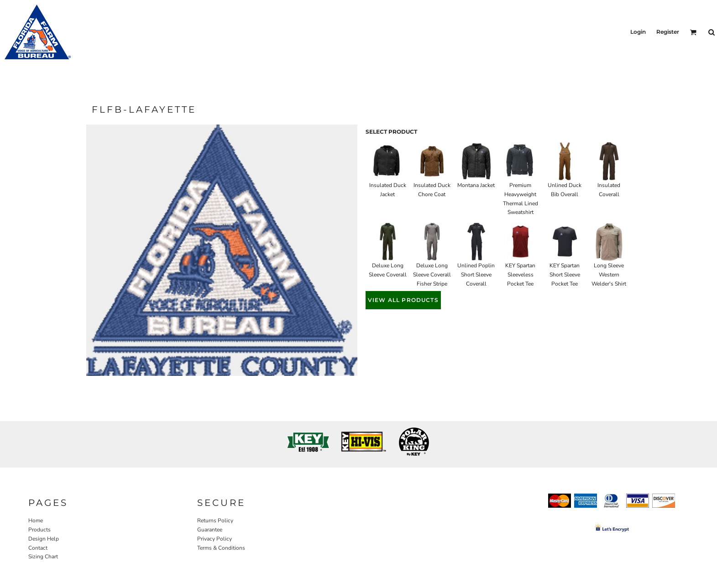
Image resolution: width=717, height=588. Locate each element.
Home (36, 520)
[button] (693, 32)
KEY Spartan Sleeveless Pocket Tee (520, 275)
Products (39, 530)
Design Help (44, 539)
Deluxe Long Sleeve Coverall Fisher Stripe (432, 275)
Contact (38, 548)
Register (668, 32)
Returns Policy (215, 520)
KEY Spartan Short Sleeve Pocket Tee (565, 275)
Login (638, 32)
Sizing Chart (43, 557)
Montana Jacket (476, 185)
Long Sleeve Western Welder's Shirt (609, 275)
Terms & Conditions (221, 548)
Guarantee (210, 530)
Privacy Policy (215, 539)
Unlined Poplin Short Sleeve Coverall (476, 275)
